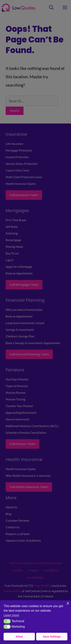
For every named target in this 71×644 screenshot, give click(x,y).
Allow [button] (19, 637)
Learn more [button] (11, 615)
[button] (7, 621)
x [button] (68, 603)
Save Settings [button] (52, 637)
